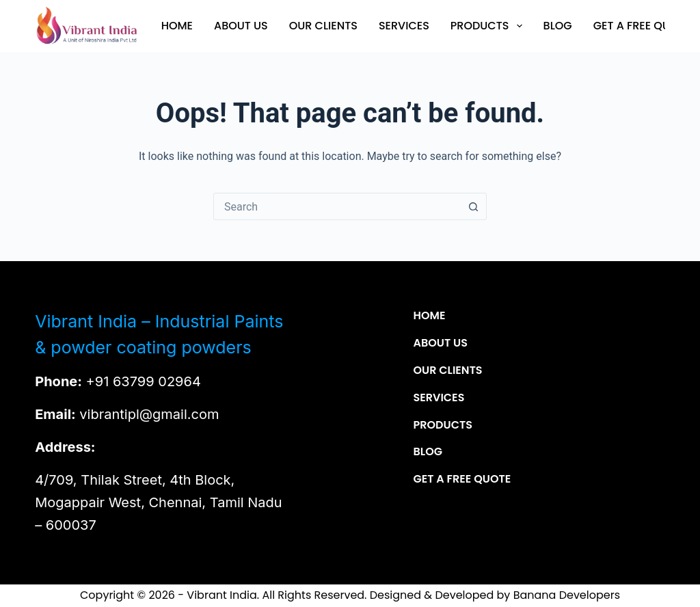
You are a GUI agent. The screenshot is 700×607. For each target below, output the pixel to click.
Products (489, 26)
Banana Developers (567, 595)
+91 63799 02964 (144, 381)
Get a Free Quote (642, 26)
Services (404, 26)
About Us (241, 26)
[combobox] (337, 206)
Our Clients (323, 26)
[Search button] (473, 206)
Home (177, 26)
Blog (558, 26)
